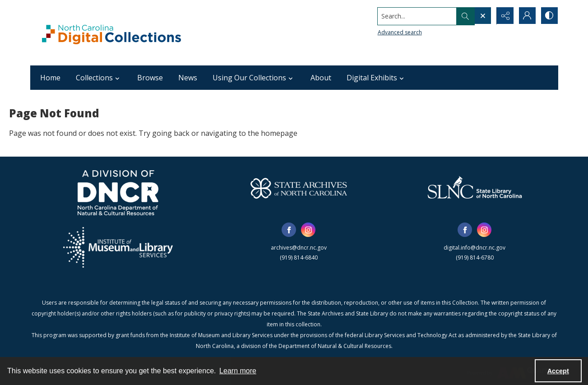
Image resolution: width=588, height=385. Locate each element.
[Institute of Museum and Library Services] (118, 247)
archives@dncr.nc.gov (299, 248)
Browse (150, 78)
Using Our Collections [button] (254, 78)
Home (50, 78)
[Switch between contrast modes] (549, 16)
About (321, 78)
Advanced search (398, 32)
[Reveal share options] (504, 16)
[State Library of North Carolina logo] (475, 188)
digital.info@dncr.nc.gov (475, 248)
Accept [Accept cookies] (558, 371)
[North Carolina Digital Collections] (111, 33)
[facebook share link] (289, 230)
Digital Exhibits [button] (376, 78)
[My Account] (527, 16)
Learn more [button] (238, 371)
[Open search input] (482, 16)
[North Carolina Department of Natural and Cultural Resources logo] (118, 193)
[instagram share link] (308, 230)
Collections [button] (99, 78)
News (188, 78)
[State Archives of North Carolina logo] (299, 188)
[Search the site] (415, 16)
